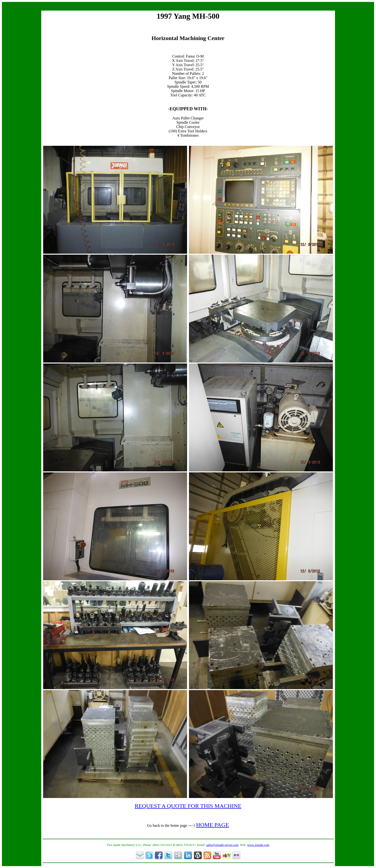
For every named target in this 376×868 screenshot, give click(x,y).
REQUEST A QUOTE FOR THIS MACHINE (188, 806)
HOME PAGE (213, 825)
